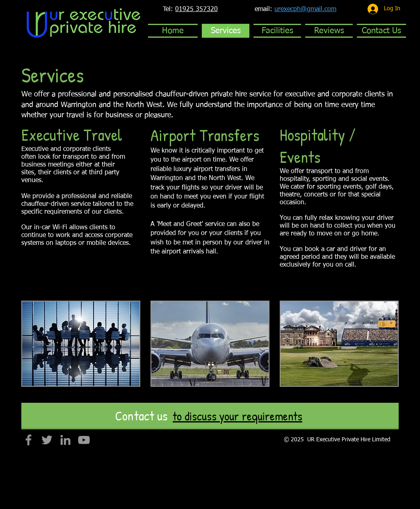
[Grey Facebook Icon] (29, 440)
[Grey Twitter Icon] (47, 440)
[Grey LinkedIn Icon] (65, 440)
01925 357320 (196, 9)
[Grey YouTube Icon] (84, 440)
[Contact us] (142, 416)
